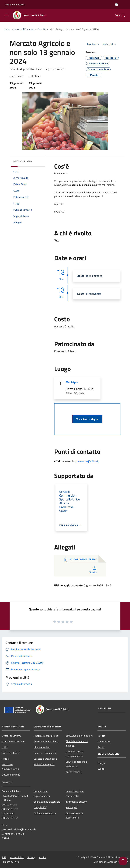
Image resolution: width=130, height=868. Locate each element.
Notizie (101, 736)
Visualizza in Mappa (87, 419)
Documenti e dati (11, 775)
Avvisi (101, 747)
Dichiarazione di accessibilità (74, 815)
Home (7, 29)
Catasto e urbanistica (45, 759)
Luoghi (101, 763)
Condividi (94, 44)
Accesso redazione (118, 862)
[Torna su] (123, 861)
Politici (6, 759)
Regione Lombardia (15, 4)
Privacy (31, 857)
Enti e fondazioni (11, 753)
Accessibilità (17, 857)
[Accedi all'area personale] (116, 5)
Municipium (100, 862)
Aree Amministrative (13, 741)
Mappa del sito (11, 862)
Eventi (41, 29)
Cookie (43, 857)
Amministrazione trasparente (75, 794)
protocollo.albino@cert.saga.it (19, 829)
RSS (4, 857)
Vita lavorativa (42, 747)
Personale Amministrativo (10, 767)
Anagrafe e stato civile (46, 736)
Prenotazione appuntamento (42, 794)
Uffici (5, 747)
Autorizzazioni (73, 772)
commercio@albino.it (87, 461)
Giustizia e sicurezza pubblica (77, 744)
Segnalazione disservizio (47, 802)
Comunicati (104, 741)
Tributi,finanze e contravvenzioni (74, 754)
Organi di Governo (12, 736)
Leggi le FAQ (40, 807)
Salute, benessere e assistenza (76, 764)
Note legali (71, 807)
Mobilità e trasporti (44, 764)
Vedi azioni (110, 44)
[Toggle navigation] (6, 15)
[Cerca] (123, 15)
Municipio (72, 382)
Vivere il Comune (24, 29)
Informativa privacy (76, 802)
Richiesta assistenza (45, 813)
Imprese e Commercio (45, 753)
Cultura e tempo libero (46, 741)
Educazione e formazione (79, 736)
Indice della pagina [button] (23, 161)
